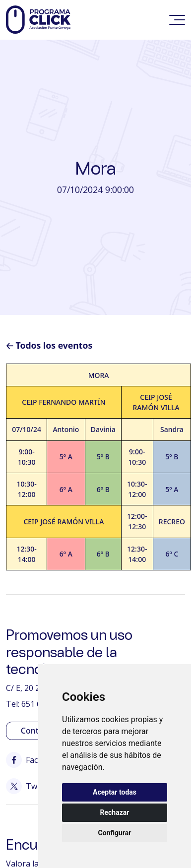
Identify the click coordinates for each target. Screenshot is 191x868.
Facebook (34, 760)
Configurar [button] (115, 833)
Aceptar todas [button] (115, 792)
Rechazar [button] (115, 812)
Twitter (30, 786)
